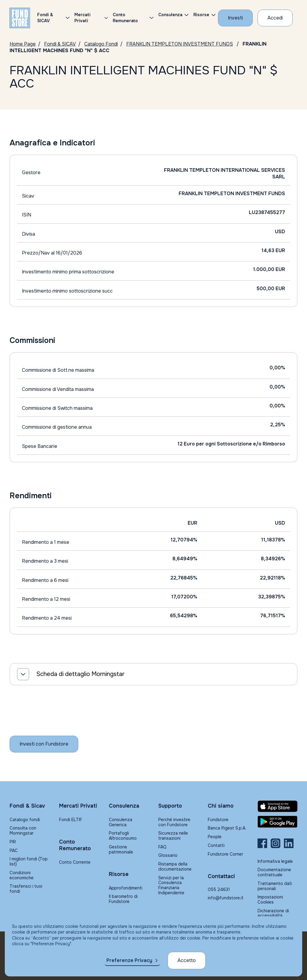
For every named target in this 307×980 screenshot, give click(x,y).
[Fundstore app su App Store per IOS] (277, 806)
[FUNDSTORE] (20, 18)
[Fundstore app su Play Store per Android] (277, 822)
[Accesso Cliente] (275, 18)
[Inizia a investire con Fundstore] (44, 744)
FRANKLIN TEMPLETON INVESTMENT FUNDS (180, 44)
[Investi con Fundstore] (235, 18)
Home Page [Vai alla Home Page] (23, 44)
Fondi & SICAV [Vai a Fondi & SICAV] (60, 44)
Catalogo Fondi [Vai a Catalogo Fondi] (101, 44)
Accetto (187, 960)
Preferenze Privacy (129, 960)
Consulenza (170, 15)
